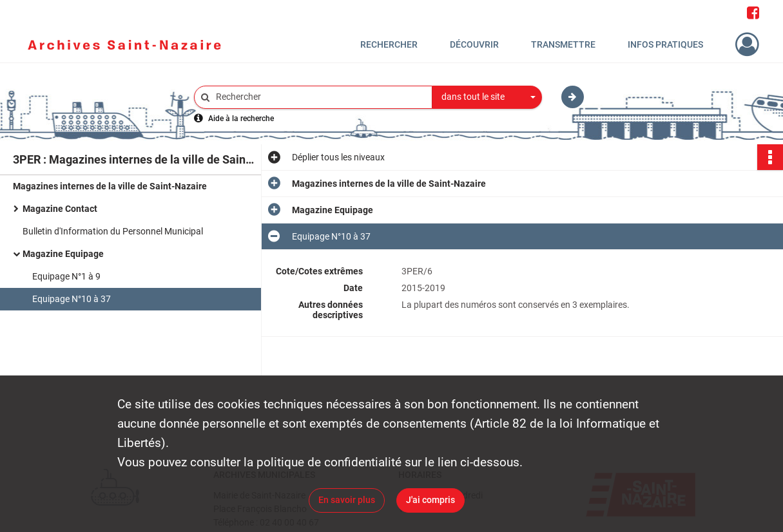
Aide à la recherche (241, 119)
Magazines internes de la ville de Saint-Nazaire (110, 186)
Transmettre (563, 44)
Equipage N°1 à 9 (66, 276)
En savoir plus (347, 500)
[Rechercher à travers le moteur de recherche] (320, 97)
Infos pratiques (665, 44)
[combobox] (487, 97)
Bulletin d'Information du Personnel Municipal (113, 231)
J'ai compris (430, 500)
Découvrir (474, 44)
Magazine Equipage (63, 254)
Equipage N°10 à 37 (72, 299)
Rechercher (389, 44)
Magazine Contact (60, 209)
